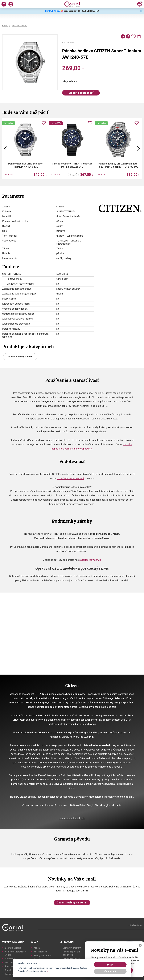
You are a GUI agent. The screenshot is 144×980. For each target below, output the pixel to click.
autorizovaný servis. (90, 560)
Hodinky (6, 26)
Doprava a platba (13, 948)
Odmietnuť (110, 971)
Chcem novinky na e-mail (72, 902)
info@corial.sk (135, 925)
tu (48, 971)
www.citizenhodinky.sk (72, 818)
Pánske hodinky (20, 26)
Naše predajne (41, 952)
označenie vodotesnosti (70, 478)
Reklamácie (11, 959)
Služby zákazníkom (43, 956)
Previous (5, 149)
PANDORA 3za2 (53, 11)
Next (139, 149)
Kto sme (38, 948)
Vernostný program (72, 948)
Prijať (110, 965)
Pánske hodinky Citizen (20, 357)
